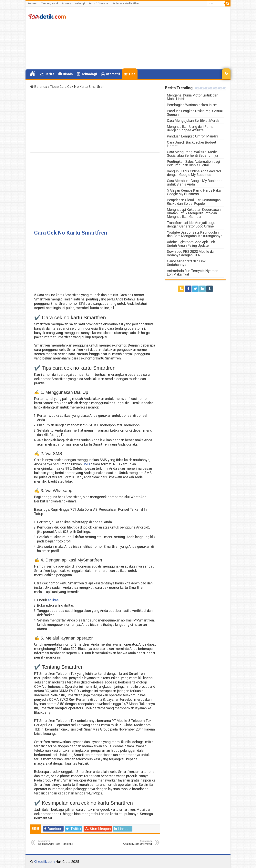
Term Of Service (99, 4)
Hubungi (80, 4)
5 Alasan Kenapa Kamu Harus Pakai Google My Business (194, 192)
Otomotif (111, 74)
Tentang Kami (50, 4)
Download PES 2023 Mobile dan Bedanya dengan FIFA (191, 253)
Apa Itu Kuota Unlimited (132, 843)
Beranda (39, 87)
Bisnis (66, 74)
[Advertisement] (156, 38)
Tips (130, 74)
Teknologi (87, 74)
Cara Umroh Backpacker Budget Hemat (192, 144)
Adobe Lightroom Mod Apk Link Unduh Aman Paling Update (191, 244)
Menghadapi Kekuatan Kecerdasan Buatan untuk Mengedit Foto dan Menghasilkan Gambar (194, 213)
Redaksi (32, 4)
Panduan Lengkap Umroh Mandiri (192, 136)
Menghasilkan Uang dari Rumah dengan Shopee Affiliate (191, 128)
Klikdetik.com (44, 862)
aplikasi (54, 600)
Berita (47, 74)
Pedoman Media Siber (126, 4)
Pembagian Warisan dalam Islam (192, 105)
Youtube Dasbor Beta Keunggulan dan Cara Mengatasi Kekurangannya (195, 234)
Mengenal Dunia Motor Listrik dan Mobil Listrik (193, 97)
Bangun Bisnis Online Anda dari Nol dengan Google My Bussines (194, 173)
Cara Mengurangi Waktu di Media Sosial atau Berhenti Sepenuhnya (192, 154)
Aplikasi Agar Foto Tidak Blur (58, 843)
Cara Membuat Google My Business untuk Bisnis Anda (195, 182)
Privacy (66, 4)
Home (33, 74)
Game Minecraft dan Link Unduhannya (186, 263)
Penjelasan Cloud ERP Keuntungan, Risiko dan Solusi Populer (194, 202)
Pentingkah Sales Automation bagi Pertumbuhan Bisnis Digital (193, 163)
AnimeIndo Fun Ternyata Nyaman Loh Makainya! (193, 273)
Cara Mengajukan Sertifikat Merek (193, 121)
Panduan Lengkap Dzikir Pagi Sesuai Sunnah (195, 113)
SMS (86, 464)
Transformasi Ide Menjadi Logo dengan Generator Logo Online (191, 224)
